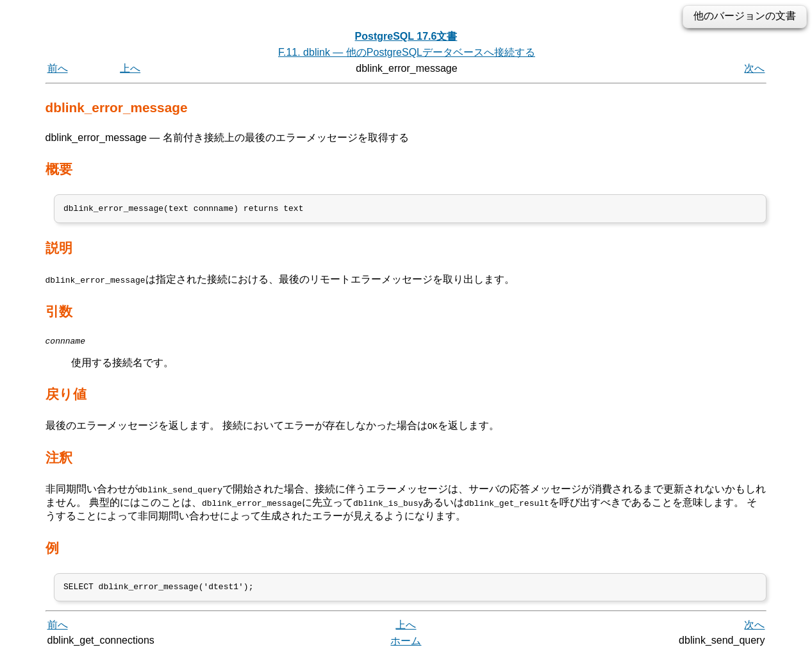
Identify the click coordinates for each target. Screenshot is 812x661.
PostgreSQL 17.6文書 (406, 36)
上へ (130, 68)
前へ (58, 68)
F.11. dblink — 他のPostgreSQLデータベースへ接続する (407, 52)
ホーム (406, 647)
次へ (754, 68)
